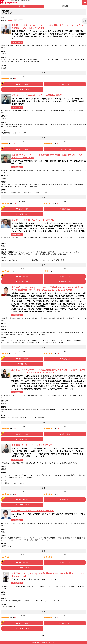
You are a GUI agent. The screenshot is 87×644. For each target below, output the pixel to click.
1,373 (58, 353)
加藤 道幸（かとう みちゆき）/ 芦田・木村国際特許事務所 (37, 95)
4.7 (11, 271)
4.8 (11, 203)
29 (14, 79)
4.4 (53, 203)
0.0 (49, 271)
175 (57, 429)
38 (14, 618)
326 (13, 144)
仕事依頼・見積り (22, 89)
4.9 (53, 144)
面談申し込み (65, 84)
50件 (21, 20)
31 (57, 203)
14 (14, 557)
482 (15, 429)
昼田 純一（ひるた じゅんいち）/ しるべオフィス (33, 220)
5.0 (11, 79)
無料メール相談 (22, 84)
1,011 (14, 353)
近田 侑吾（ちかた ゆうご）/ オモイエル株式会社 (33, 511)
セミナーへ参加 (22, 282)
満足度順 (65, 6)
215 (15, 203)
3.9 (9, 353)
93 (14, 494)
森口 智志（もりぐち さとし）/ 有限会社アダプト (33, 445)
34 (57, 144)
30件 (15, 20)
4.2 (9, 144)
